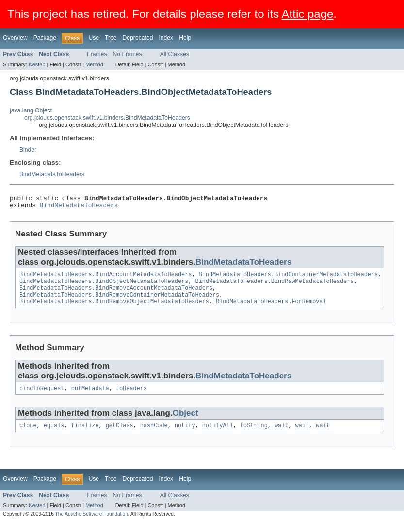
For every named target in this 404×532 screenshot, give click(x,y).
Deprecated (138, 38)
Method (94, 64)
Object (186, 422)
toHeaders (131, 397)
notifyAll (218, 435)
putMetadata (90, 397)
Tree (111, 38)
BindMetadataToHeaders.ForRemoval (271, 309)
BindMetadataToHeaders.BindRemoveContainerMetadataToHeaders (119, 301)
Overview (15, 38)
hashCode (154, 435)
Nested (37, 64)
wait (281, 435)
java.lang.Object (31, 110)
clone (28, 435)
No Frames (128, 54)
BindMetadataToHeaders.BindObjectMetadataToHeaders (104, 286)
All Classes (175, 54)
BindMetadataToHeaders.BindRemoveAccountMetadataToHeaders (116, 294)
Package (45, 38)
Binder (28, 150)
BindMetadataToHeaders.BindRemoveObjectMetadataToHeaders (114, 309)
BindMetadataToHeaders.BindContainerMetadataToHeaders (289, 278)
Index (166, 38)
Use (94, 38)
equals (54, 435)
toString (254, 435)
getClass (120, 435)
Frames (97, 54)
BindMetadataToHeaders (52, 174)
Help (185, 38)
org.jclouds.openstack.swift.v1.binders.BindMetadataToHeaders (107, 118)
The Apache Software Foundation (92, 524)
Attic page (308, 14)
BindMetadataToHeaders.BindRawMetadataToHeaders (274, 286)
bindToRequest (42, 397)
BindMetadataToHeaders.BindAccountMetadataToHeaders (105, 278)
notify (185, 435)
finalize (85, 435)
